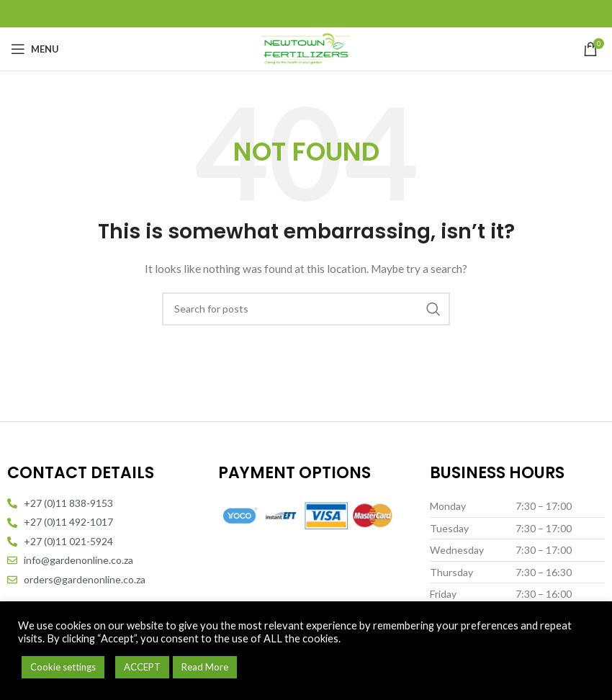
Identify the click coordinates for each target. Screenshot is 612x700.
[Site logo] (306, 48)
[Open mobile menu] (35, 49)
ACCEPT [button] (142, 667)
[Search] (306, 309)
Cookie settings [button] (63, 667)
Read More (205, 667)
